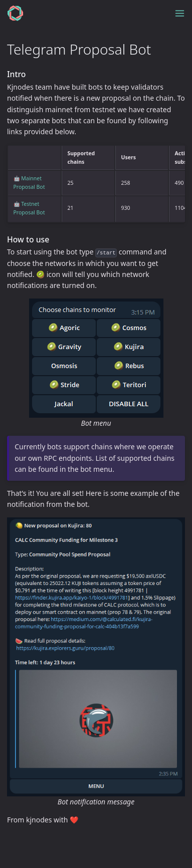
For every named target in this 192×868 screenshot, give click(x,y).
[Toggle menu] (180, 13)
